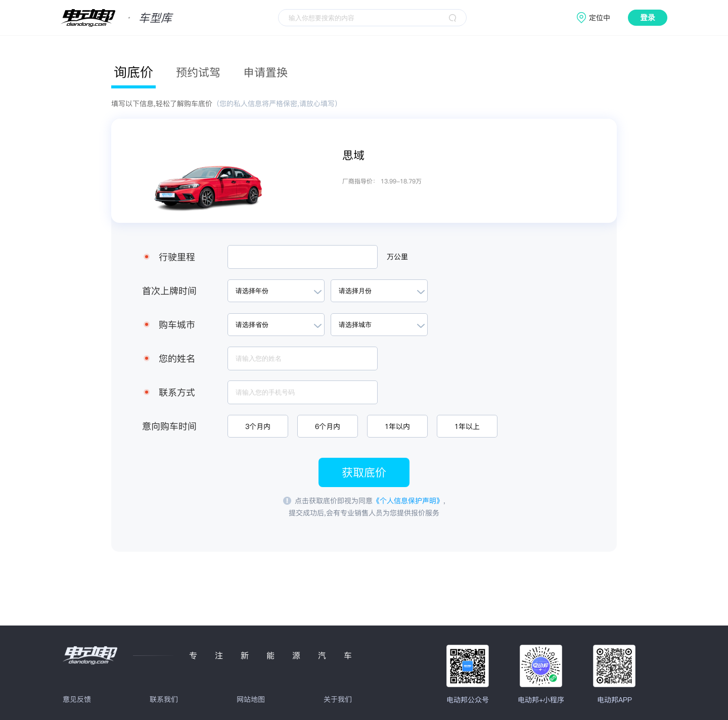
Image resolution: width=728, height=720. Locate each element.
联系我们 (164, 699)
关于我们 (338, 699)
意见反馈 (77, 699)
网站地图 (251, 699)
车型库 (155, 18)
